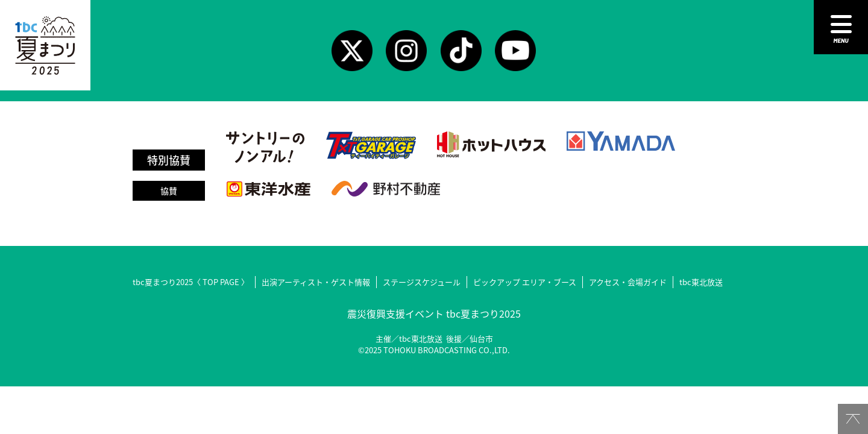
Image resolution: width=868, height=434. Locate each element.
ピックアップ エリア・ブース (525, 282)
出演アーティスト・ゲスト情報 (316, 282)
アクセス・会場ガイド (628, 282)
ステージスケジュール (422, 282)
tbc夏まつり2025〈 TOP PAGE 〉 (191, 282)
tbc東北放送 (701, 282)
